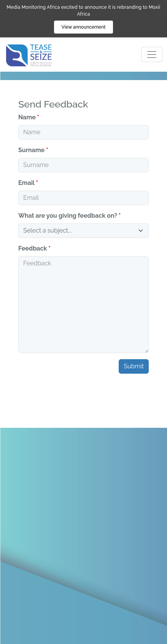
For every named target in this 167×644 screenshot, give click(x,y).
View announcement (84, 27)
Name (27, 117)
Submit (134, 366)
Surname (31, 150)
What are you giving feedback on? (68, 216)
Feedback (33, 248)
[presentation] (76, 395)
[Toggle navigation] (152, 55)
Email (26, 183)
